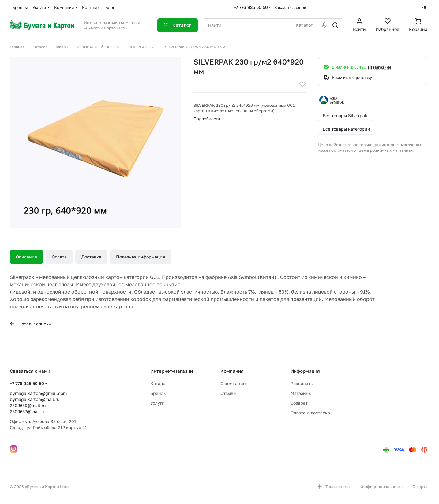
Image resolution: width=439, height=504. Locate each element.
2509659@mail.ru (28, 405)
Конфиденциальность (381, 487)
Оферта (420, 487)
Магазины (301, 393)
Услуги (158, 403)
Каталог (159, 383)
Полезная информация (141, 257)
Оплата (59, 257)
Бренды (158, 393)
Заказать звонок (290, 7)
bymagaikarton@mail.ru (35, 399)
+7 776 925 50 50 (251, 7)
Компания (232, 371)
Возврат (299, 403)
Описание (26, 257)
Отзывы (228, 393)
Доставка (91, 257)
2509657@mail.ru (28, 411)
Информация (305, 371)
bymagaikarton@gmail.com (38, 393)
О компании (233, 383)
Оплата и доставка (310, 413)
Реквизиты (302, 383)
